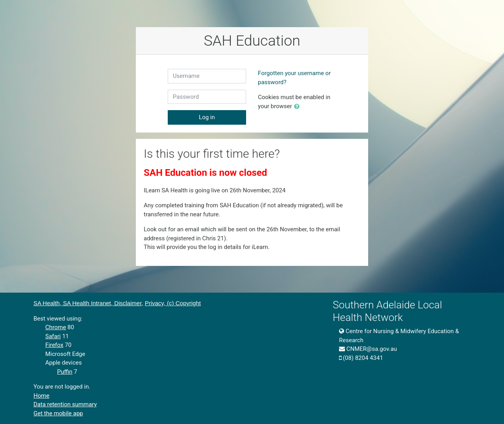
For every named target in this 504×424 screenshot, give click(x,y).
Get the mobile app (58, 413)
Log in (207, 117)
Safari (53, 336)
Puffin (65, 372)
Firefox (54, 345)
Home (41, 396)
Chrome (56, 327)
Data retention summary (65, 404)
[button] (298, 107)
